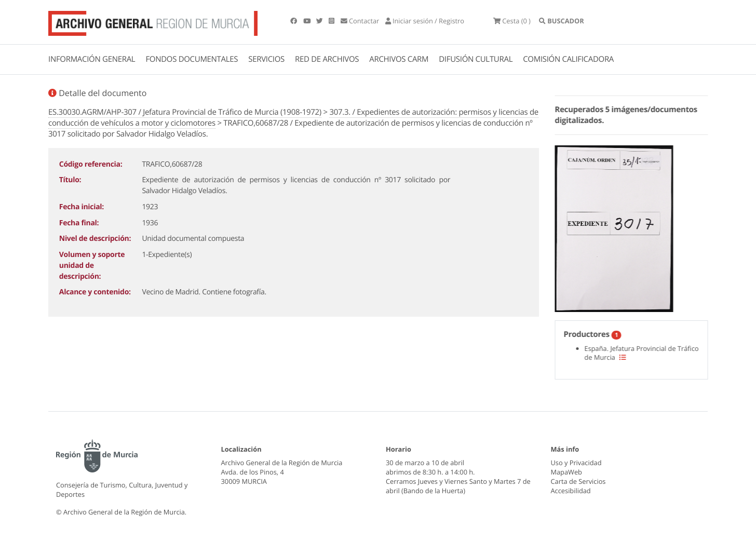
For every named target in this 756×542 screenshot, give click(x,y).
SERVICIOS (266, 59)
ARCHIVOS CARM (399, 59)
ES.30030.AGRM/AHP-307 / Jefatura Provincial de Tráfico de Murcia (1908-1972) (185, 112)
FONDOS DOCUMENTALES (192, 59)
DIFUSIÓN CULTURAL (476, 59)
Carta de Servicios (578, 481)
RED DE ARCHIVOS (327, 59)
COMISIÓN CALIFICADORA (568, 59)
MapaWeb (566, 472)
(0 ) (512, 21)
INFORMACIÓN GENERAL (92, 59)
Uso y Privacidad (576, 463)
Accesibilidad (571, 491)
